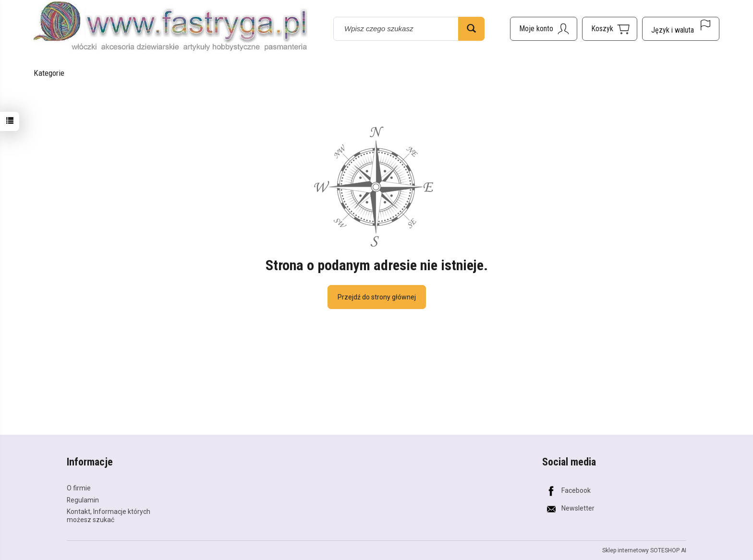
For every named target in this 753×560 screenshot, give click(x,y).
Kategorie (49, 73)
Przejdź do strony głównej (377, 297)
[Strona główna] (171, 27)
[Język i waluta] (681, 29)
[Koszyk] (610, 29)
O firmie (79, 488)
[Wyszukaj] (471, 29)
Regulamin (83, 500)
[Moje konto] (544, 29)
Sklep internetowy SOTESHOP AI (644, 550)
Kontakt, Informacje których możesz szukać (109, 516)
